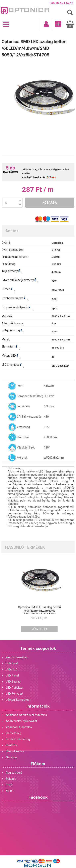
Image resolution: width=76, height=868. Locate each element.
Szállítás (11, 745)
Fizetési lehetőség (18, 739)
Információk (38, 706)
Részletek (39, 629)
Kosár (10, 791)
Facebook (38, 797)
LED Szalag (13, 682)
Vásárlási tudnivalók (19, 727)
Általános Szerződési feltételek (26, 715)
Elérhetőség (14, 733)
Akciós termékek (17, 657)
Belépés (11, 779)
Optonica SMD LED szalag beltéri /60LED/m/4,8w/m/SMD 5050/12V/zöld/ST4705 (39, 611)
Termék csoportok (38, 648)
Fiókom (38, 764)
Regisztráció (14, 773)
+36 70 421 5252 (61, 3)
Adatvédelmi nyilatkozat (21, 721)
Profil (9, 785)
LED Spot (12, 663)
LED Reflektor (15, 688)
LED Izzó (12, 669)
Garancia (12, 757)
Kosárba (50, 203)
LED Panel (12, 675)
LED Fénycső (14, 694)
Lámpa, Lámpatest (18, 700)
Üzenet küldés (15, 751)
